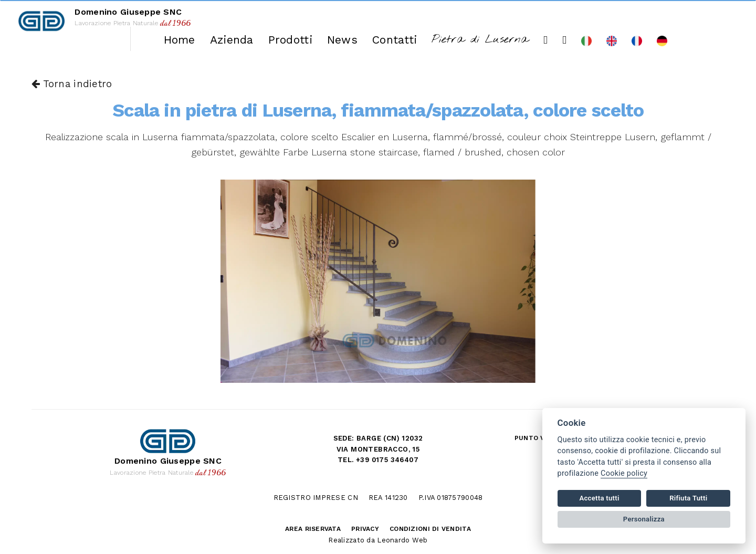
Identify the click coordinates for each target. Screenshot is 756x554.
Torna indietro (72, 84)
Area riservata (313, 529)
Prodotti (290, 40)
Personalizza (644, 519)
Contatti (395, 40)
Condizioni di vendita (430, 529)
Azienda (232, 40)
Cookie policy (624, 473)
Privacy (365, 529)
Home (180, 40)
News (342, 40)
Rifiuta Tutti (688, 498)
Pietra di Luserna (480, 40)
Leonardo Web (402, 540)
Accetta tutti (599, 498)
